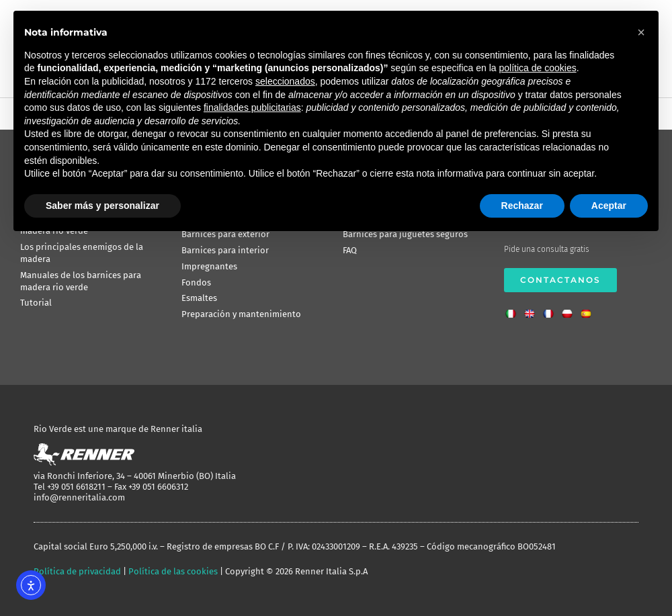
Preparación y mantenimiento (241, 314)
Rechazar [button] (522, 206)
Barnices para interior (225, 250)
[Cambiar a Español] (589, 310)
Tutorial (36, 303)
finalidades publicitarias (252, 107)
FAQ (350, 250)
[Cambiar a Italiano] (514, 310)
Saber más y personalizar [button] (102, 206)
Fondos (196, 282)
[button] (641, 32)
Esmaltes (199, 298)
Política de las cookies (173, 571)
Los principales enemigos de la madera (82, 253)
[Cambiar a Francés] (552, 310)
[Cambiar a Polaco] (571, 310)
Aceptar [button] (609, 206)
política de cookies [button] (537, 68)
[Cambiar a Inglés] (533, 310)
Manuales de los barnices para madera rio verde (81, 281)
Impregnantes (209, 266)
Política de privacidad (77, 571)
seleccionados (285, 81)
